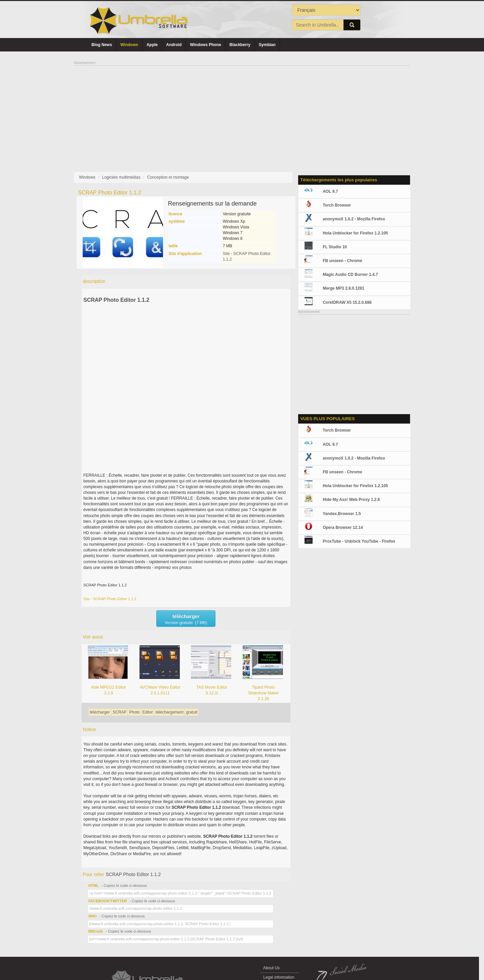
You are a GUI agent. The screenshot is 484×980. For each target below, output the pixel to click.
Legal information (279, 977)
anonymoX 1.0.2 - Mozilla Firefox (354, 219)
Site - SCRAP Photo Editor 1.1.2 (110, 599)
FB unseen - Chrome (342, 261)
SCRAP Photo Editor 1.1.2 (116, 300)
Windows (129, 45)
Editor (148, 712)
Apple (152, 45)
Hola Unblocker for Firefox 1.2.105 (355, 233)
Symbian (267, 45)
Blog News (102, 45)
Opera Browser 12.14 (343, 528)
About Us (271, 968)
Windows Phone (206, 45)
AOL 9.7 (330, 191)
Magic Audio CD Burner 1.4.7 (350, 275)
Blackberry (240, 45)
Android (174, 45)
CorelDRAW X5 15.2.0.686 (347, 302)
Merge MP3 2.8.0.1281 (343, 288)
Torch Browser (337, 205)
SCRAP (119, 712)
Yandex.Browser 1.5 (342, 514)
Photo (134, 712)
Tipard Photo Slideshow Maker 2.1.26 (263, 693)
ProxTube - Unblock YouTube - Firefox (359, 541)
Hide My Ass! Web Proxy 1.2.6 (351, 500)
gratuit (192, 712)
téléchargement (170, 712)
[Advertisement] (242, 113)
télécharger (100, 712)
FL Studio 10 (335, 247)
